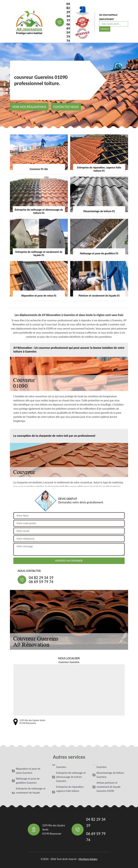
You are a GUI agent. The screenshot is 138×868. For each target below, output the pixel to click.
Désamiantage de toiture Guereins (110, 775)
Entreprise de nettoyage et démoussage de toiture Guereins (71, 777)
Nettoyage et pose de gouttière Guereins (28, 781)
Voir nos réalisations (29, 107)
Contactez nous (66, 107)
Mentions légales (88, 859)
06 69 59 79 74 (68, 32)
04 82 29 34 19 (68, 12)
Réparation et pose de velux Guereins (28, 771)
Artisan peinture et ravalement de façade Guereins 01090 (109, 787)
